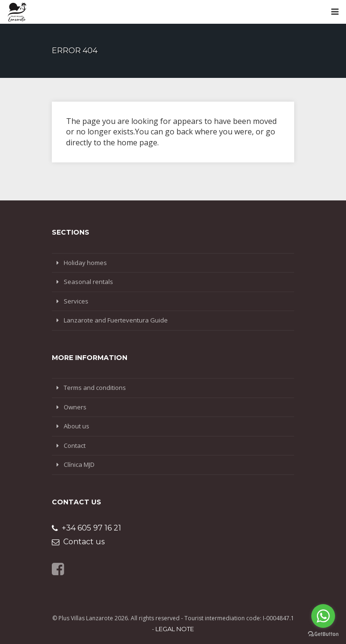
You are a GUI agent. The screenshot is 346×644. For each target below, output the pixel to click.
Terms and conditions (95, 388)
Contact (75, 445)
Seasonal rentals (88, 282)
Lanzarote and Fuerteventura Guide (116, 320)
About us (77, 426)
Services (76, 301)
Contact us (78, 542)
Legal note (175, 629)
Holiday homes (85, 263)
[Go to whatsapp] (323, 616)
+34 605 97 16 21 (86, 528)
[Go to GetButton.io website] (323, 634)
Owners (75, 407)
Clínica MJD (79, 464)
